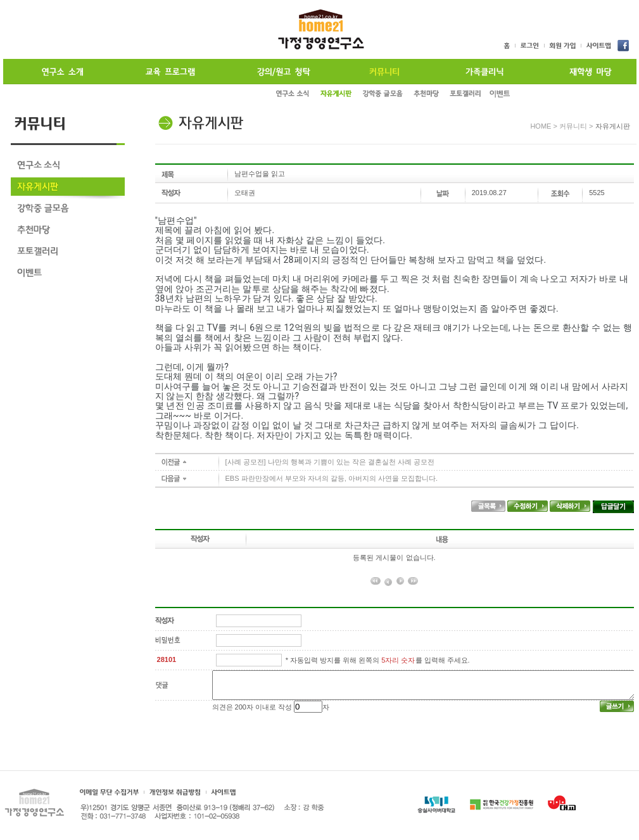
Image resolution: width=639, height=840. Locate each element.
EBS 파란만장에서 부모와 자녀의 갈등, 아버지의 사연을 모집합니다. (332, 478)
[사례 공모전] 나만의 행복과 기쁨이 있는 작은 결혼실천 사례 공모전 (330, 462)
